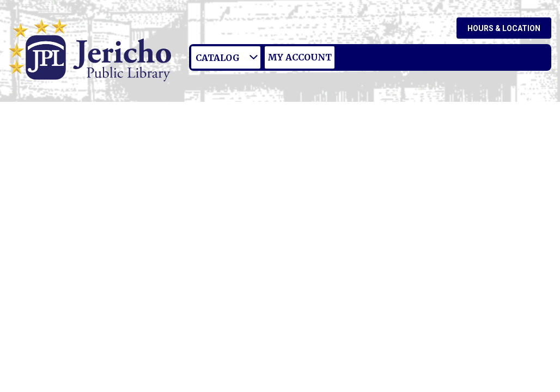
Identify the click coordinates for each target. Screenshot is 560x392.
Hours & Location (504, 28)
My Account (300, 57)
